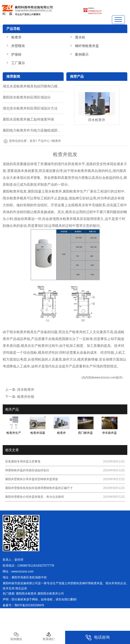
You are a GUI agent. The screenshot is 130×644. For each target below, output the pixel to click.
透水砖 (80, 37)
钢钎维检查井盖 (87, 46)
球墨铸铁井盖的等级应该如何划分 (27, 470)
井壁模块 (18, 46)
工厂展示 (18, 63)
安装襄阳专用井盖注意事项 (23, 462)
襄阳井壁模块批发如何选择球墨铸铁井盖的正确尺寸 (39, 488)
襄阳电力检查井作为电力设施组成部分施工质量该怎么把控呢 (49, 130)
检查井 (16, 37)
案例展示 (82, 54)
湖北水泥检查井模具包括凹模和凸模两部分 (35, 86)
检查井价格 (26, 397)
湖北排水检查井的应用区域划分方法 (30, 108)
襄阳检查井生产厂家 (78, 191)
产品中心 (44, 141)
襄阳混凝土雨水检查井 (45, 191)
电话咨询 (98, 638)
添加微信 (16, 636)
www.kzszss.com (105, 377)
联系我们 (49, 636)
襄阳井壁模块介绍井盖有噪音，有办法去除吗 (35, 497)
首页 (33, 141)
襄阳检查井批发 (15, 191)
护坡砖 (16, 54)
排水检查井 (26, 389)
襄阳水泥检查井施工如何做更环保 (28, 119)
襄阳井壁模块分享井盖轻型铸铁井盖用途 (32, 479)
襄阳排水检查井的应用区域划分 (27, 97)
